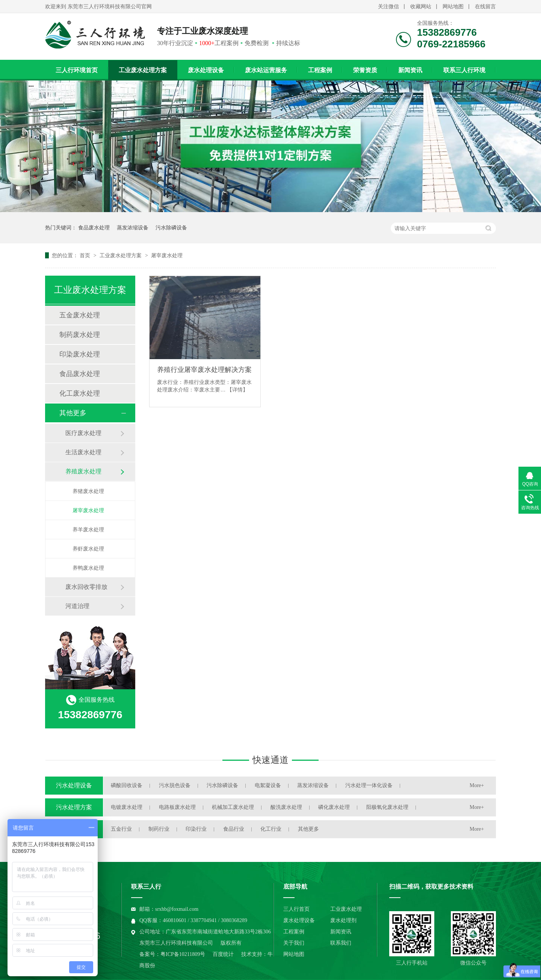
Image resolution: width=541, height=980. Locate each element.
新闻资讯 (410, 70)
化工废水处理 (80, 393)
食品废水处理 (94, 228)
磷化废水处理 (334, 807)
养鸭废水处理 (88, 568)
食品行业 (234, 829)
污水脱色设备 (175, 785)
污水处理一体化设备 (369, 785)
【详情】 (237, 390)
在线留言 (485, 7)
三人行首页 (296, 909)
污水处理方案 (74, 807)
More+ (477, 785)
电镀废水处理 (127, 807)
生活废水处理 (83, 452)
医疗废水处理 (83, 433)
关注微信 (388, 7)
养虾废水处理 (88, 549)
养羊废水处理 (88, 529)
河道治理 (77, 606)
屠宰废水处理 (167, 255)
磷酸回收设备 (127, 785)
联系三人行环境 (464, 70)
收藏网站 (421, 7)
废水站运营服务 (266, 70)
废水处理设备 (206, 70)
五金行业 (121, 829)
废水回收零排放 (86, 587)
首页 (86, 255)
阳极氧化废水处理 (387, 807)
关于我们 (294, 943)
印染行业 (196, 829)
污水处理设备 (74, 785)
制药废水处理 (80, 335)
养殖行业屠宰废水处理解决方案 (204, 370)
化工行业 (271, 829)
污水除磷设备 (171, 228)
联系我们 (341, 943)
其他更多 (73, 413)
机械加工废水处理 (233, 807)
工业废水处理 (346, 909)
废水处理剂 (343, 920)
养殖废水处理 (83, 471)
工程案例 (320, 70)
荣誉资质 (365, 70)
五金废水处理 (80, 315)
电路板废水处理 (177, 807)
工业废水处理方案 (143, 70)
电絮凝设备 (268, 785)
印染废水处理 (80, 354)
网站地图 (453, 7)
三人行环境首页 (77, 70)
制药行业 (159, 829)
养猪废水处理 (88, 491)
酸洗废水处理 (286, 807)
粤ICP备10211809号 (183, 954)
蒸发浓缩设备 (133, 228)
